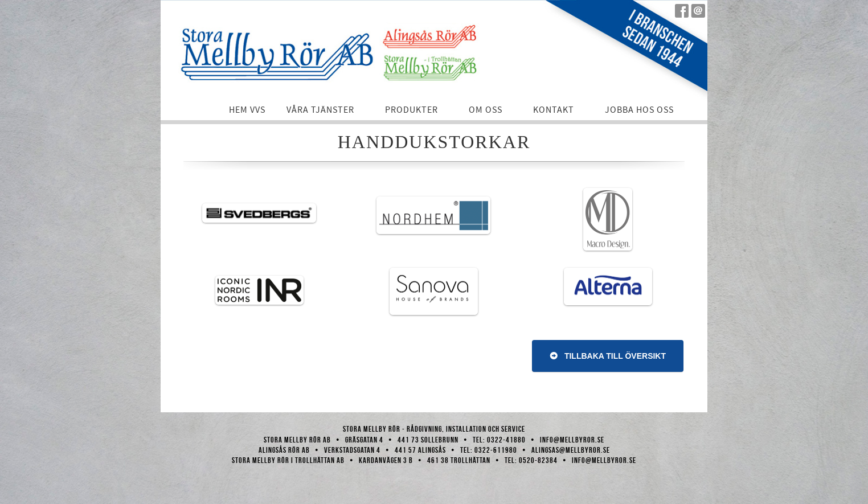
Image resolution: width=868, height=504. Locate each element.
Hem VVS (247, 110)
